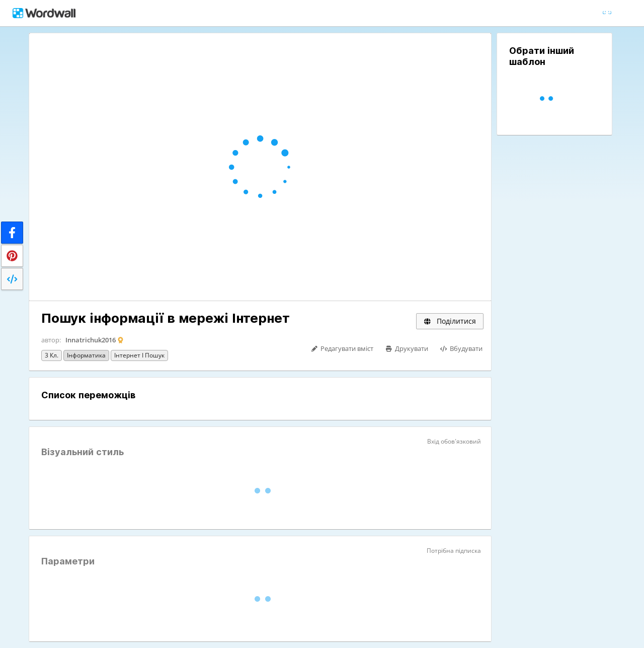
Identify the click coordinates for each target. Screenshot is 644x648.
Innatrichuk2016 (91, 340)
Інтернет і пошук (139, 355)
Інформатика (86, 355)
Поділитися (450, 321)
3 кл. (52, 355)
